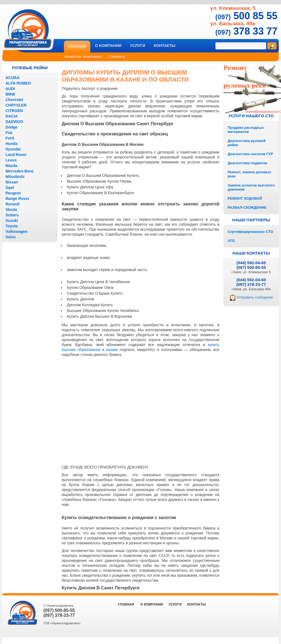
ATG (231, 241)
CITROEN (14, 111)
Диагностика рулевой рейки (246, 143)
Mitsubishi (15, 177)
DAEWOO (14, 122)
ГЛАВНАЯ (126, 604)
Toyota (12, 226)
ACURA (12, 78)
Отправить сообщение (255, 297)
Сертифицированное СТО (250, 232)
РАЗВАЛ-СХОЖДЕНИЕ (247, 207)
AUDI (10, 89)
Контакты (164, 46)
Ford (10, 138)
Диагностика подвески (247, 163)
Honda (12, 144)
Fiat (9, 133)
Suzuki (12, 221)
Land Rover (16, 155)
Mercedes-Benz (20, 171)
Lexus (11, 160)
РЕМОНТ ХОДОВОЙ (245, 198)
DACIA (12, 116)
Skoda (11, 210)
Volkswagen (16, 232)
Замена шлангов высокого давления (251, 187)
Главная (77, 46)
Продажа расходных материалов (246, 130)
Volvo (11, 237)
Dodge (12, 127)
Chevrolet (14, 100)
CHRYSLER (16, 105)
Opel (10, 188)
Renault (12, 204)
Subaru (12, 215)
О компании (108, 46)
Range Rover (17, 199)
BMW (10, 94)
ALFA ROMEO (18, 83)
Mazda (11, 166)
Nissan (12, 182)
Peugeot (13, 193)
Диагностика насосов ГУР (250, 154)
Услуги (138, 46)
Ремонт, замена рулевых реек (249, 174)
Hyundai (13, 149)
